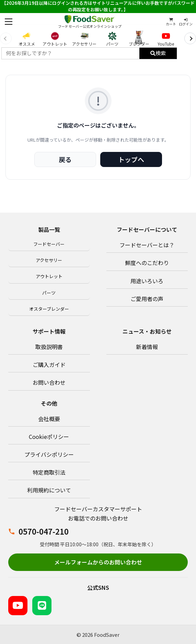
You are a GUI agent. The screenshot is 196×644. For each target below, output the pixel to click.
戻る (65, 159)
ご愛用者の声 (147, 299)
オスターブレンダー (49, 309)
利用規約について (49, 490)
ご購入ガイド (49, 365)
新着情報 (147, 347)
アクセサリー (49, 260)
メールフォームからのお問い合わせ (98, 562)
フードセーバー (49, 244)
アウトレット (49, 276)
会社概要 (49, 419)
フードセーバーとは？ (147, 245)
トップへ (131, 159)
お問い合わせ (49, 382)
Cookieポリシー (49, 437)
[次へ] (190, 38)
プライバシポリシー (49, 454)
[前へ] (6, 38)
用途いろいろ (147, 281)
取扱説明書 (49, 347)
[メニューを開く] (9, 22)
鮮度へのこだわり (147, 263)
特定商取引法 (49, 472)
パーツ (49, 293)
